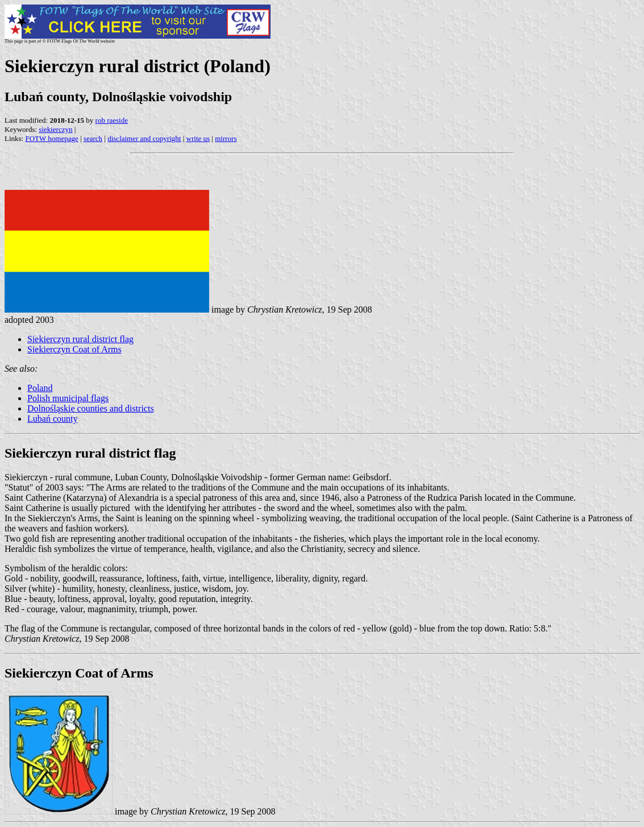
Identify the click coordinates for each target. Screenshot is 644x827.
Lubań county (52, 419)
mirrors (226, 138)
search (93, 138)
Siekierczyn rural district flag (80, 339)
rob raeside (112, 120)
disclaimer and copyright (144, 138)
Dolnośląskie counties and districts (91, 408)
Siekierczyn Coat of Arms (74, 349)
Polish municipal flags (68, 398)
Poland (40, 388)
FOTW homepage (51, 138)
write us (198, 138)
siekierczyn (55, 129)
